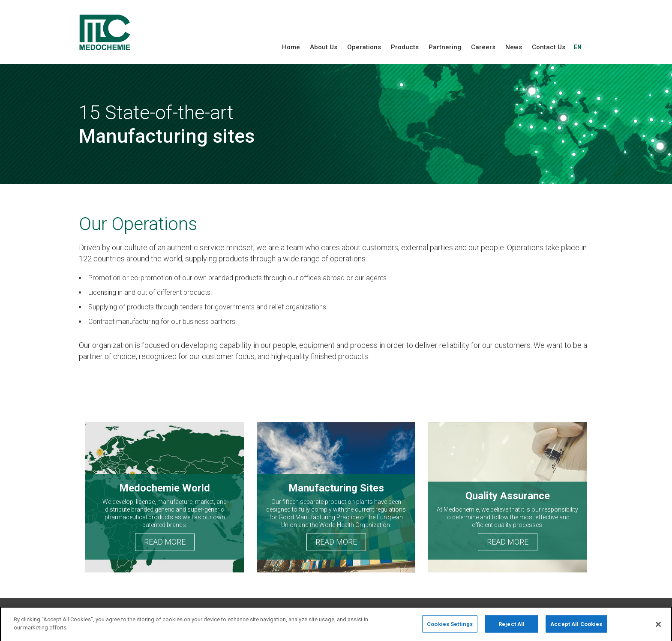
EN (578, 47)
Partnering (445, 47)
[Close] (658, 627)
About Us (324, 47)
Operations (364, 47)
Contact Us (549, 47)
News (514, 47)
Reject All (511, 627)
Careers (483, 47)
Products (405, 47)
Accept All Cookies (576, 627)
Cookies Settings (450, 627)
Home (291, 47)
